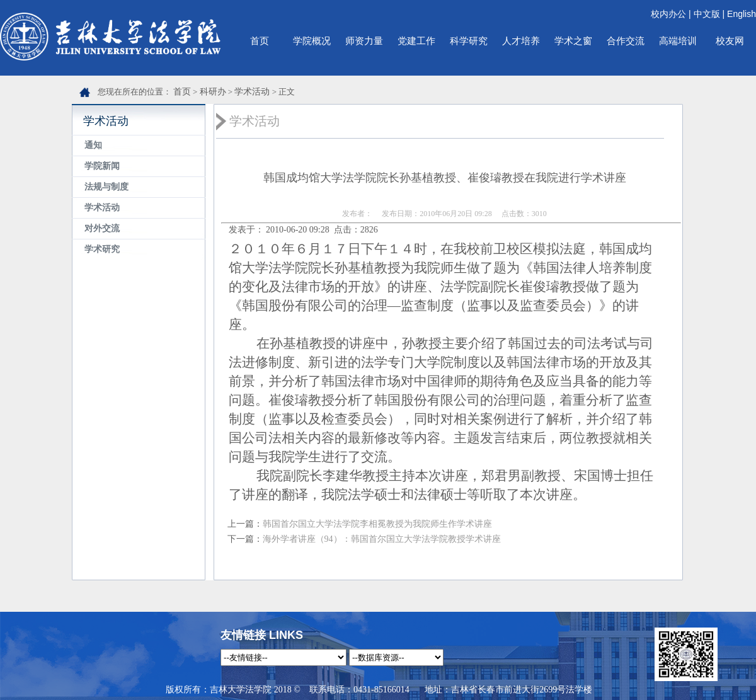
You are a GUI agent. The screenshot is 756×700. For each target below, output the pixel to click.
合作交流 (626, 41)
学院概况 (312, 41)
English (742, 14)
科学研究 (469, 41)
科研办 (213, 92)
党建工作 (416, 41)
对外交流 (102, 228)
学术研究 (102, 249)
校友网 (730, 41)
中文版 (707, 14)
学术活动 (252, 92)
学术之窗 (573, 41)
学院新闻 (102, 166)
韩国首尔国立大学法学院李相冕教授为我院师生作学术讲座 (377, 524)
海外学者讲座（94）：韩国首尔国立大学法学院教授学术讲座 (382, 539)
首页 (260, 41)
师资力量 (364, 41)
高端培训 (678, 41)
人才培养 (521, 41)
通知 (93, 145)
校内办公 (668, 14)
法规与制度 (106, 187)
